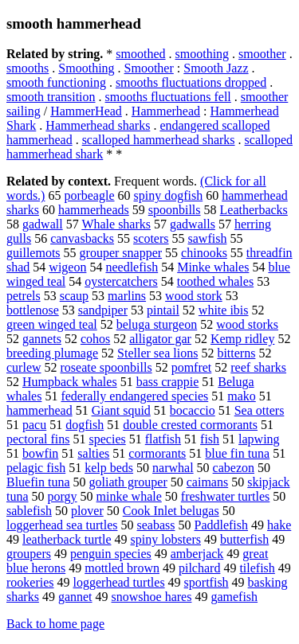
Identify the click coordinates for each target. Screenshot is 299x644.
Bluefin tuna (38, 482)
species (108, 439)
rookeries (30, 582)
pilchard (199, 568)
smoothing (203, 54)
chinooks (204, 253)
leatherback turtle (67, 539)
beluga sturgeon (157, 324)
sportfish (207, 582)
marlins (127, 296)
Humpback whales (70, 382)
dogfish (85, 425)
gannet (75, 597)
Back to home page (55, 624)
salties (93, 453)
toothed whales (215, 281)
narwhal (173, 468)
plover (87, 511)
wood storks (247, 324)
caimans (207, 482)
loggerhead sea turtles (62, 525)
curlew (24, 367)
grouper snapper (121, 253)
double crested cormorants (190, 425)
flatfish (163, 439)
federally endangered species (134, 396)
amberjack (197, 554)
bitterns (236, 353)
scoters (151, 238)
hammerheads (94, 210)
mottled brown (122, 568)
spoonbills (175, 210)
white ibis (224, 310)
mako (242, 396)
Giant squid (121, 410)
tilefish (257, 568)
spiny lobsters (166, 539)
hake (279, 525)
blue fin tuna (237, 453)
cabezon (234, 468)
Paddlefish (221, 525)
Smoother (149, 68)
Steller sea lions (157, 353)
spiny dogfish (169, 195)
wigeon (67, 267)
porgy (63, 496)
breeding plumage (52, 353)
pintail (163, 310)
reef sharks (258, 367)
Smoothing (86, 68)
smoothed (140, 54)
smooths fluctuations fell (168, 97)
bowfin (40, 453)
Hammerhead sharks (98, 125)
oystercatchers (121, 281)
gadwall (43, 224)
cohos (95, 339)
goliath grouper (128, 482)
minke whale (129, 496)
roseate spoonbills (106, 367)
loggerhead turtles (119, 582)
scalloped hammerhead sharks (159, 140)
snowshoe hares (152, 597)
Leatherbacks (254, 210)
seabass (156, 525)
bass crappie (168, 382)
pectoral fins (38, 439)
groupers (29, 554)
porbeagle (89, 195)
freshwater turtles (226, 496)
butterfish (244, 539)
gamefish (234, 597)
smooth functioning (56, 82)
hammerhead (39, 410)
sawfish (208, 238)
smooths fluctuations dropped (191, 82)
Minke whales (213, 267)
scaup (74, 296)
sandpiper (103, 310)
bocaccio (193, 410)
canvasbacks (82, 238)
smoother (262, 54)
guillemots (33, 253)
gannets (42, 339)
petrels (24, 296)
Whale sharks (116, 224)
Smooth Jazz (216, 68)
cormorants (157, 453)
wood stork (194, 296)
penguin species (111, 554)
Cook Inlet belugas (171, 511)
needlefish (132, 267)
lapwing (259, 439)
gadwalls (193, 224)
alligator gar (160, 339)
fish (210, 439)
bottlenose (33, 310)
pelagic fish (36, 468)
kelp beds (109, 468)
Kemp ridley (242, 339)
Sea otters (260, 410)
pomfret (192, 367)
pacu (34, 425)
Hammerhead (166, 111)
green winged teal (52, 324)
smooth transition (51, 97)
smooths (28, 68)
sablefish (29, 511)
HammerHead (86, 111)
